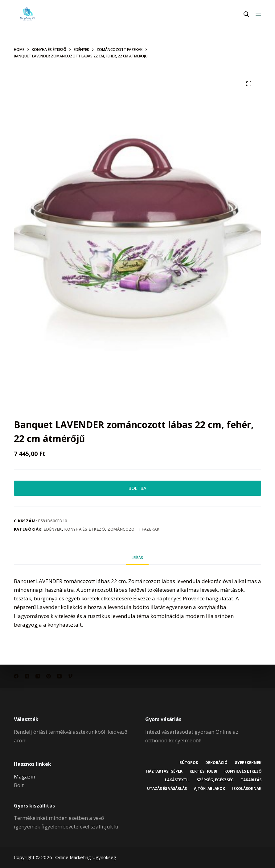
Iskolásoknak (246, 797)
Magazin (25, 776)
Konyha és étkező (85, 531)
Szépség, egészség (243, 780)
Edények (53, 531)
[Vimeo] (70, 676)
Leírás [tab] (137, 559)
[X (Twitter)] (27, 676)
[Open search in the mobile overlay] (246, 14)
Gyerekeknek (248, 763)
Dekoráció (215, 763)
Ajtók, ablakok (246, 789)
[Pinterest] (49, 676)
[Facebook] (16, 676)
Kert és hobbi (247, 771)
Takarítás (164, 789)
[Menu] (258, 14)
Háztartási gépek (207, 771)
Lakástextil (204, 780)
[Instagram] (38, 676)
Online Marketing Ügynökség (86, 857)
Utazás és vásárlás (202, 789)
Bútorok (187, 763)
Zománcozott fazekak (133, 531)
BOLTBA (137, 489)
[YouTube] (59, 676)
